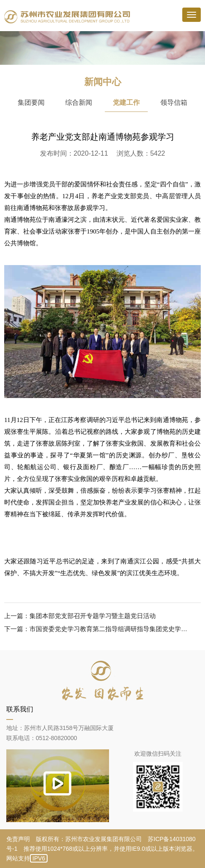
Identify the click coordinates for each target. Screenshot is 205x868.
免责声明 (18, 839)
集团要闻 (31, 102)
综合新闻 (79, 102)
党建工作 (126, 102)
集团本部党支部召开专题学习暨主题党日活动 (93, 616)
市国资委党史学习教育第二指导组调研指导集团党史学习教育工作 (110, 629)
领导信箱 (174, 102)
